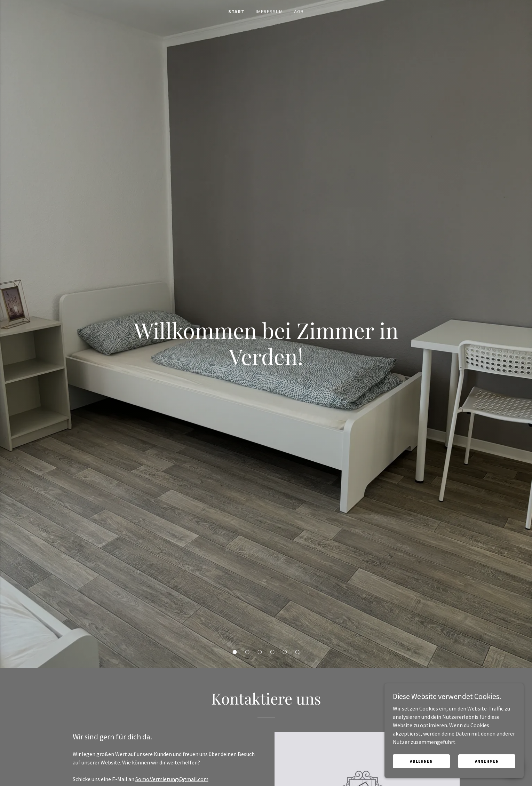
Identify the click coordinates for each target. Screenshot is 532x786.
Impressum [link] (269, 11)
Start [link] (236, 11)
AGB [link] (299, 11)
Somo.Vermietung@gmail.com (172, 779)
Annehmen (487, 771)
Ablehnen (421, 771)
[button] (235, 652)
